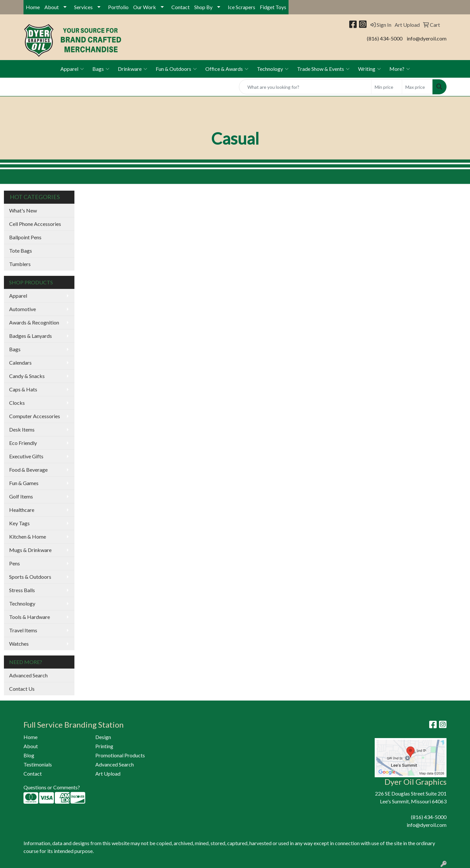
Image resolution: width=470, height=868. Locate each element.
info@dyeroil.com (427, 38)
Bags (101, 69)
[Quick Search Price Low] (387, 87)
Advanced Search (28, 675)
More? (400, 69)
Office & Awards (227, 69)
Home (33, 7)
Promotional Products (120, 755)
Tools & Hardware (30, 617)
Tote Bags (21, 251)
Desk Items (22, 429)
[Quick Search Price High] (417, 87)
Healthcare (22, 510)
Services (83, 7)
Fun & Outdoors (176, 69)
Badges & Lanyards (31, 336)
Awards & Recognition (34, 322)
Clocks (17, 403)
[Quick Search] (305, 87)
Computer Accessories (35, 416)
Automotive (23, 309)
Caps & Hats (23, 389)
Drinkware (133, 69)
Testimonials (38, 764)
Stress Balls (22, 590)
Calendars (20, 363)
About (52, 7)
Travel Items (23, 630)
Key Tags (19, 523)
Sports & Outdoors (30, 577)
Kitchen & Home (28, 537)
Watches (19, 644)
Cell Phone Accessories (35, 224)
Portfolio (118, 7)
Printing (104, 746)
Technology (273, 69)
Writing (369, 69)
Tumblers (20, 264)
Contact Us (22, 689)
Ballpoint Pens (25, 237)
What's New (23, 210)
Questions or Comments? (52, 787)
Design (103, 737)
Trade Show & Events (323, 69)
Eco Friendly (23, 443)
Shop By (203, 7)
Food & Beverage (28, 470)
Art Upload (108, 773)
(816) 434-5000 (385, 38)
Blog (29, 755)
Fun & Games (24, 483)
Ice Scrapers (242, 7)
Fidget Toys (273, 7)
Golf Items (21, 496)
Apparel (72, 69)
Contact (180, 7)
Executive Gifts (26, 456)
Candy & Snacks (27, 376)
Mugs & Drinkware (30, 550)
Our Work (145, 7)
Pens (15, 563)
